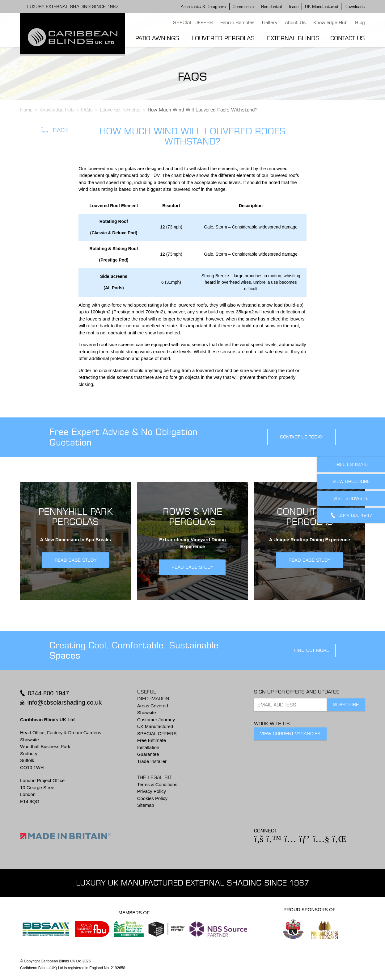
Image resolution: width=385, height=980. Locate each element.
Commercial (244, 6)
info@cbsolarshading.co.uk (65, 702)
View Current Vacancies (290, 734)
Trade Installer (152, 761)
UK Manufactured (322, 6)
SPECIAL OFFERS (193, 22)
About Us (295, 22)
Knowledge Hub (330, 22)
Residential (271, 6)
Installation (148, 747)
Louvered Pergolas (223, 38)
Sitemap (146, 805)
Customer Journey (156, 720)
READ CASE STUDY (76, 560)
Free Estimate (152, 740)
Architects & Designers (203, 6)
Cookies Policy (152, 798)
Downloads (355, 6)
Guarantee (148, 754)
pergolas (127, 168)
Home (26, 110)
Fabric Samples (237, 22)
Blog (360, 22)
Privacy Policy (152, 791)
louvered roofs (103, 168)
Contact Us (348, 38)
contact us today (301, 437)
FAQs (87, 110)
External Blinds (293, 38)
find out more (312, 650)
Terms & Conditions (157, 784)
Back (55, 130)
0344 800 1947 (48, 693)
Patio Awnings (157, 38)
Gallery (270, 22)
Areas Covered (153, 706)
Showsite (147, 712)
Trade (293, 6)
